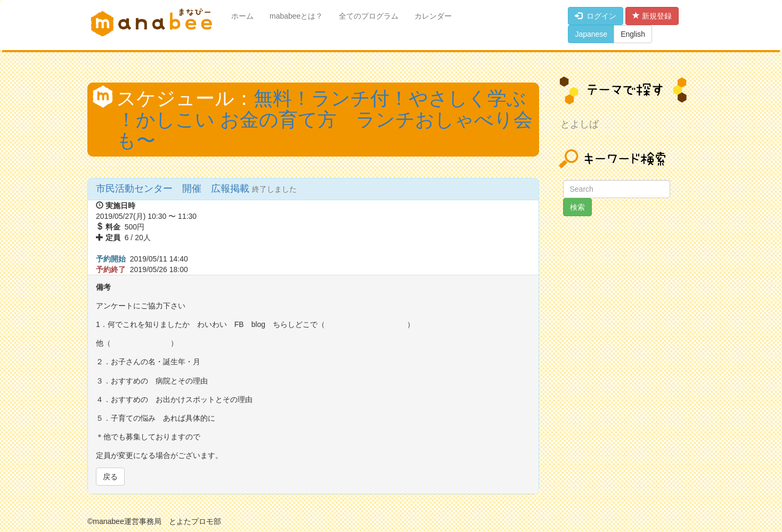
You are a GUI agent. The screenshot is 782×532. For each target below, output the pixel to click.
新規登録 (652, 16)
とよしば (580, 124)
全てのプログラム (369, 16)
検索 (577, 207)
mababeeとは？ (296, 16)
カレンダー (433, 16)
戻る (110, 477)
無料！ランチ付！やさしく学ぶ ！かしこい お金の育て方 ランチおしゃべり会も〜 (325, 119)
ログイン (596, 16)
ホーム (242, 16)
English (633, 34)
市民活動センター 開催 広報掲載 (174, 189)
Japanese (591, 34)
